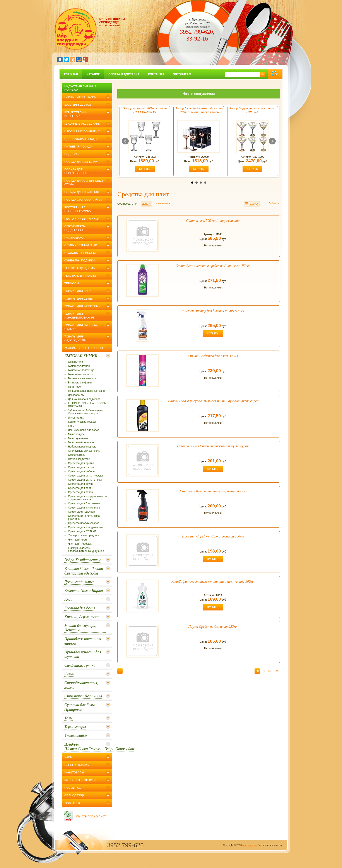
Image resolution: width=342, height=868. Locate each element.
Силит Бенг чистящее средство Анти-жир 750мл (213, 266)
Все (276, 671)
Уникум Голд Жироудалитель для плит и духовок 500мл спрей (213, 401)
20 (257, 671)
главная (71, 74)
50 (263, 671)
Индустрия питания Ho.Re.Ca (80, 88)
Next (272, 141)
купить (145, 169)
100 (270, 671)
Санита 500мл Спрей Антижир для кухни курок (213, 446)
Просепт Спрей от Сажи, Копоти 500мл (213, 536)
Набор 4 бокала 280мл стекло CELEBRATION (145, 110)
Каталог (93, 74)
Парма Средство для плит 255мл (213, 626)
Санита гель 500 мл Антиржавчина (213, 221)
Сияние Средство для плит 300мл (213, 356)
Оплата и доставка (124, 74)
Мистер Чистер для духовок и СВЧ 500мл (213, 311)
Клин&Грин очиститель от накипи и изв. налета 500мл (213, 581)
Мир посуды (250, 845)
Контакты (156, 74)
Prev (125, 141)
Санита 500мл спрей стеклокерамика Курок (213, 491)
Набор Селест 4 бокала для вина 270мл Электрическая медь (199, 110)
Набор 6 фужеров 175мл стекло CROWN (253, 110)
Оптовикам (182, 74)
